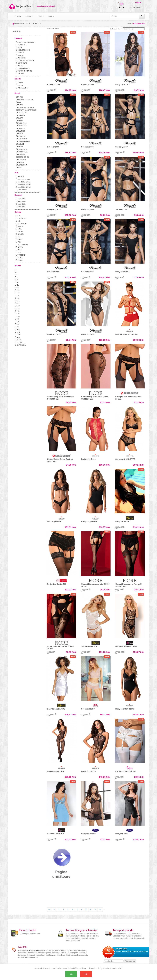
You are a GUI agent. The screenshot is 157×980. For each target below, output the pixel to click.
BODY (19, 47)
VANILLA (20, 162)
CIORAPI (20, 55)
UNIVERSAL (20, 345)
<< (49, 909)
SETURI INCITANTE (24, 71)
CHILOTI (19, 53)
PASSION (20, 154)
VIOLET (19, 260)
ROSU (19, 250)
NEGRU (19, 247)
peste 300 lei (21, 190)
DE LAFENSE (21, 113)
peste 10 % (20, 199)
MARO (19, 239)
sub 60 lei (20, 177)
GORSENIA (21, 126)
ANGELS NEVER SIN (24, 100)
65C (17, 306)
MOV (18, 242)
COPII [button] (41, 16)
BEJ (18, 221)
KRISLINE (20, 136)
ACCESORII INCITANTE (25, 42)
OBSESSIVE (21, 152)
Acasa (16, 24)
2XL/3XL (19, 342)
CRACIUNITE (21, 63)
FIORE (19, 121)
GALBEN (20, 234)
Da (71, 974)
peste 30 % (20, 204)
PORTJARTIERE (22, 68)
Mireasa (19, 85)
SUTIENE (20, 74)
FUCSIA (19, 231)
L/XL (18, 332)
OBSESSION (21, 149)
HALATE (19, 66)
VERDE (19, 258)
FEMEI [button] (18, 16)
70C (17, 314)
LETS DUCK (21, 139)
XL (17, 285)
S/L (17, 327)
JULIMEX (20, 131)
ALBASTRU (20, 218)
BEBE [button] (51, 16)
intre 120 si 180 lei (23, 182)
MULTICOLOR (21, 245)
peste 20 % (20, 201)
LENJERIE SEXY (33, 24)
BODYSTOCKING (23, 50)
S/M (17, 329)
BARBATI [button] (29, 16)
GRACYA (20, 128)
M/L (17, 324)
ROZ (18, 252)
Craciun (19, 83)
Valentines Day (22, 88)
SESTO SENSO (22, 157)
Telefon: (136, 24)
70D (17, 316)
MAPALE (20, 144)
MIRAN (19, 147)
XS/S (18, 335)
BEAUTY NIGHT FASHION (26, 110)
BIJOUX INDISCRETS (24, 107)
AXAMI (19, 105)
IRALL (19, 168)
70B (17, 311)
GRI (18, 237)
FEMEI (23, 24)
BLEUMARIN (21, 224)
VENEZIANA (21, 165)
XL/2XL (18, 340)
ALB (18, 216)
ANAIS (19, 97)
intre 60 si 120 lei (22, 179)
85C (17, 322)
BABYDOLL (20, 45)
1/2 (17, 290)
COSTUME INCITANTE (25, 60)
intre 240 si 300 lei (23, 187)
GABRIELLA (21, 123)
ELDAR (19, 118)
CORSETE (20, 58)
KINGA (19, 134)
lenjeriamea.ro (34, 950)
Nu (86, 974)
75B (17, 319)
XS (17, 288)
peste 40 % (20, 207)
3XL (17, 301)
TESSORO (20, 160)
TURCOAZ (20, 255)
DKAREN (20, 115)
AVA (18, 102)
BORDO (19, 226)
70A (17, 308)
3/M (17, 298)
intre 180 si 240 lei (23, 184)
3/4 (17, 295)
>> (100, 909)
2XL (17, 293)
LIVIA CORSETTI (23, 141)
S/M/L (18, 337)
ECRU (19, 229)
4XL (17, 303)
